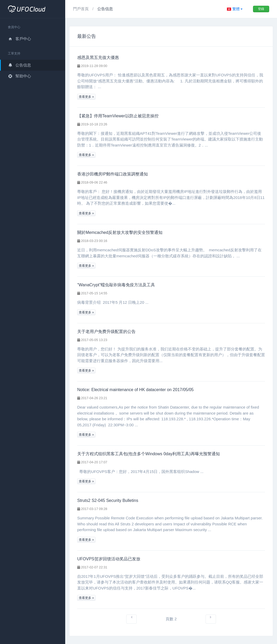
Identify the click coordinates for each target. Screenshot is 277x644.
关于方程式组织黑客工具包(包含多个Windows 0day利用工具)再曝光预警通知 (149, 454)
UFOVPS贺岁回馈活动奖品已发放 (109, 559)
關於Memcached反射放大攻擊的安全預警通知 (120, 232)
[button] (235, 9)
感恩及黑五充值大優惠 (98, 57)
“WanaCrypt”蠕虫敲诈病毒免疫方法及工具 (116, 285)
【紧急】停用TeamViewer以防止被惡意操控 (118, 116)
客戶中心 (19, 39)
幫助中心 (19, 76)
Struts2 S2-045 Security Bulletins (108, 500)
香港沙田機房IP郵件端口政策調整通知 (113, 174)
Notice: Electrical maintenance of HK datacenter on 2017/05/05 (136, 390)
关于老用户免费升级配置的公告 (106, 332)
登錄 (261, 9)
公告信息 (19, 65)
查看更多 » (86, 97)
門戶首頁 (81, 9)
